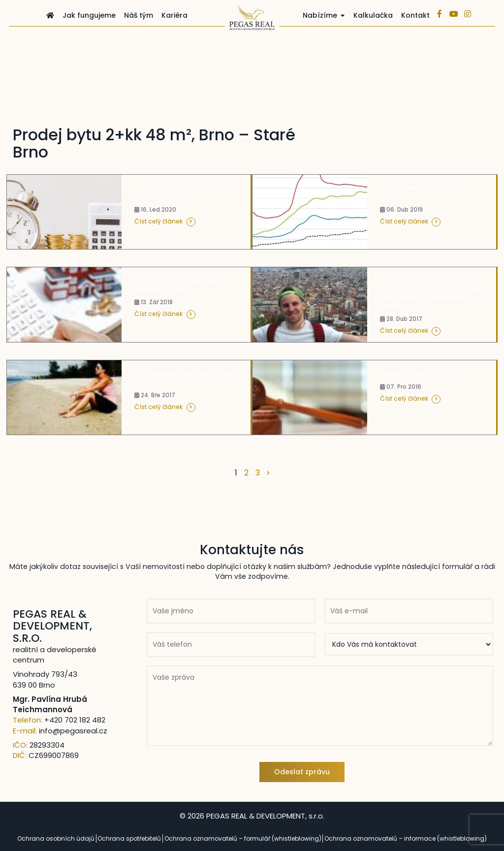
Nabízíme (320, 15)
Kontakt (415, 15)
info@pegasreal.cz (73, 731)
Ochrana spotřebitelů (129, 838)
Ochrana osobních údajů (56, 838)
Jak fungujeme (89, 15)
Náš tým (139, 15)
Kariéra (174, 15)
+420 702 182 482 (75, 720)
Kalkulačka (373, 15)
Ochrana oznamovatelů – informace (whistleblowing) (406, 838)
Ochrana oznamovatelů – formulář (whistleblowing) (243, 838)
